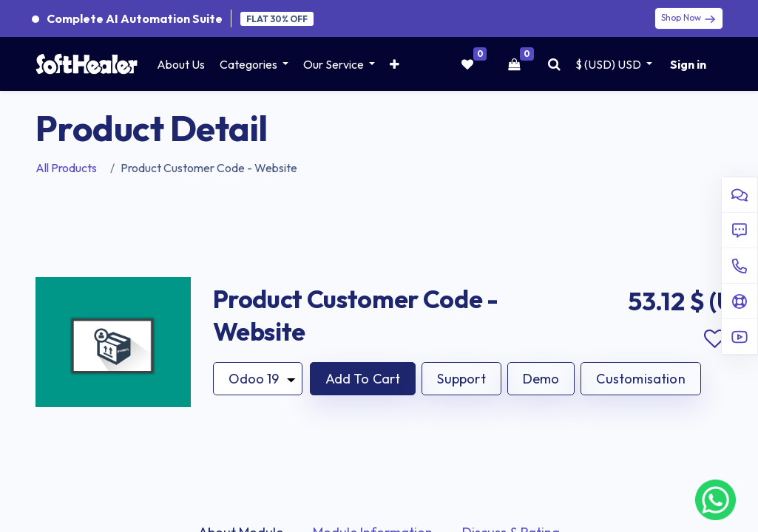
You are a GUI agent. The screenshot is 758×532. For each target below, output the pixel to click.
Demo (541, 379)
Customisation (640, 379)
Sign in (688, 64)
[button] (395, 64)
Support (461, 379)
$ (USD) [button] (609, 64)
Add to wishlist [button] (715, 339)
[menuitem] (181, 64)
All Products (66, 168)
